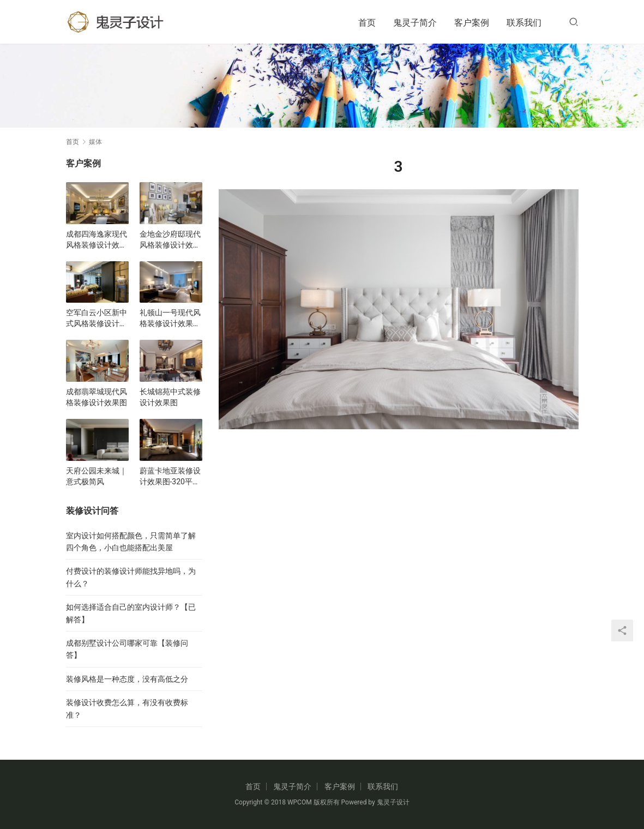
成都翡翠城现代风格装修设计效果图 (97, 397)
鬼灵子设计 (393, 802)
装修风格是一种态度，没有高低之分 (127, 679)
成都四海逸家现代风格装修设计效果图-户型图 (97, 240)
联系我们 (524, 23)
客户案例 (472, 23)
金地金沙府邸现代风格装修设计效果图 (170, 240)
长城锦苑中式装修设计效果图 (170, 397)
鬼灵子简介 (415, 23)
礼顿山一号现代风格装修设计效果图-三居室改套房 (170, 319)
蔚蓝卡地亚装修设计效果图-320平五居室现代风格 (170, 477)
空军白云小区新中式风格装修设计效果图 (97, 319)
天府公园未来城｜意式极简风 (97, 476)
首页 (367, 23)
